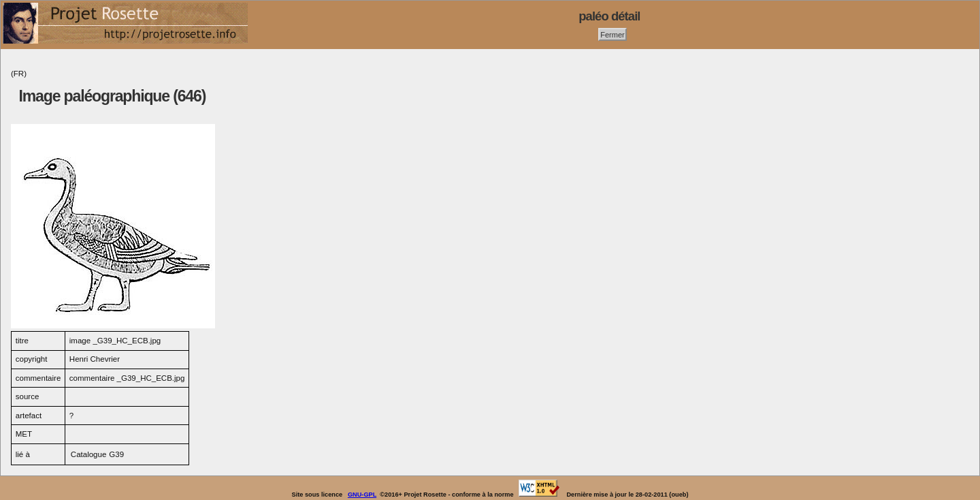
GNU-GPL (362, 495)
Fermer (612, 34)
